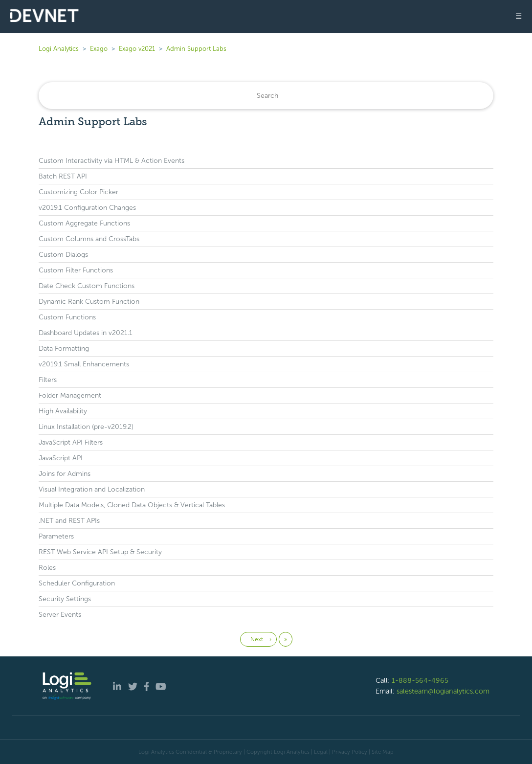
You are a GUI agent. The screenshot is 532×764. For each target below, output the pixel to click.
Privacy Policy (350, 752)
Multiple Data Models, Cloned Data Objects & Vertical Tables (132, 505)
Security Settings (65, 599)
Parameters (56, 536)
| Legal (319, 752)
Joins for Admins (65, 474)
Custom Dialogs (63, 255)
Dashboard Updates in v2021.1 (86, 333)
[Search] (266, 96)
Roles (47, 568)
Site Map (383, 752)
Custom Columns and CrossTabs (89, 239)
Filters (48, 380)
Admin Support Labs (196, 49)
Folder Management (70, 395)
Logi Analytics (59, 49)
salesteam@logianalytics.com (443, 691)
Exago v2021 (137, 49)
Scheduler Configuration (77, 583)
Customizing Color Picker (78, 192)
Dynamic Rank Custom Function (89, 302)
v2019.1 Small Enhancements (84, 364)
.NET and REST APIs (69, 521)
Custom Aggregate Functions (84, 223)
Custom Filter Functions (76, 270)
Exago (99, 49)
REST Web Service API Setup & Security (100, 552)
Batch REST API (63, 176)
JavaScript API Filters (71, 442)
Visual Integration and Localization (92, 489)
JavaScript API (61, 458)
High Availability (63, 411)
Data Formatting (64, 348)
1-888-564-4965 (420, 680)
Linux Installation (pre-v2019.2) (86, 427)
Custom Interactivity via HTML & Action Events (111, 161)
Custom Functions (67, 317)
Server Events (60, 615)
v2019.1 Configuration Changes (87, 208)
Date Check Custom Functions (87, 286)
